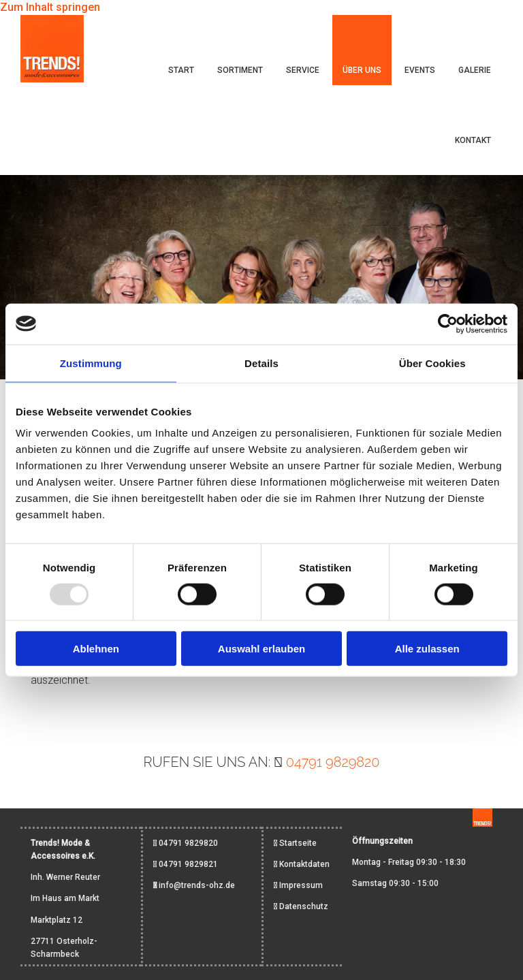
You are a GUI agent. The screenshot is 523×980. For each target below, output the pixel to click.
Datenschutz (304, 906)
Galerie (475, 70)
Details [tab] (261, 363)
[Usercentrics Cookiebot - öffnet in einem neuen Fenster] (448, 323)
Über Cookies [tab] (432, 363)
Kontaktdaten (304, 864)
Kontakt (473, 140)
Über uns (362, 70)
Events (420, 70)
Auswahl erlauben (261, 649)
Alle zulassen (427, 649)
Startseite (298, 843)
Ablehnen (96, 649)
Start (181, 70)
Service (303, 70)
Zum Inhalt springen (50, 7)
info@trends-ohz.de (197, 885)
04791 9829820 (333, 762)
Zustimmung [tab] (91, 363)
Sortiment (240, 70)
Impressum (301, 885)
